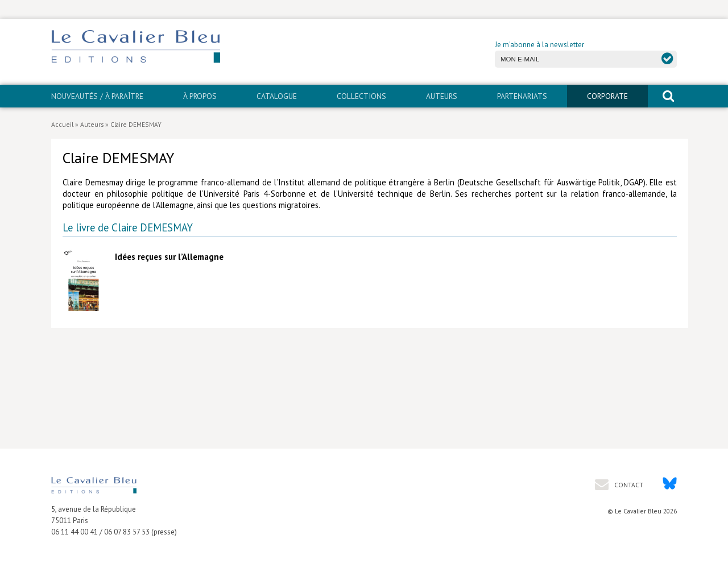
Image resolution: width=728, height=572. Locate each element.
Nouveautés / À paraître (97, 96)
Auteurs (442, 96)
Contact (628, 485)
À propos (200, 96)
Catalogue (277, 96)
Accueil (62, 124)
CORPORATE (607, 96)
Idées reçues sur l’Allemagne (169, 257)
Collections (361, 96)
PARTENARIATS (522, 96)
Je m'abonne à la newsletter (539, 45)
